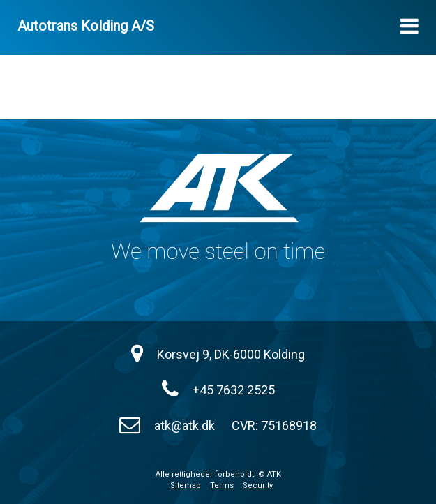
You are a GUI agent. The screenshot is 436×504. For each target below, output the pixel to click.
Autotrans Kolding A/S (86, 26)
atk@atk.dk (185, 425)
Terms (222, 486)
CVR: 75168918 (274, 425)
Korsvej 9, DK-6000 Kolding (231, 354)
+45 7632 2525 (234, 390)
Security (258, 486)
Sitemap (186, 486)
